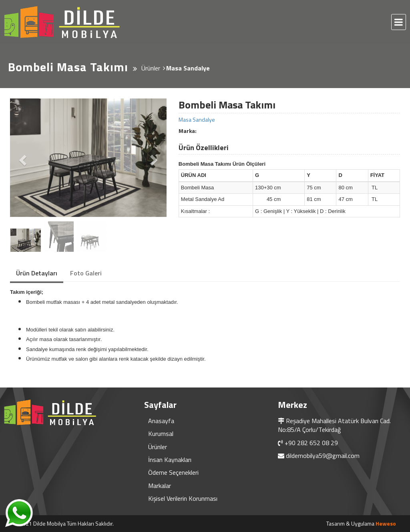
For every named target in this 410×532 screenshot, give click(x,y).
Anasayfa (161, 421)
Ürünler (158, 447)
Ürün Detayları (37, 273)
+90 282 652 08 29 (311, 443)
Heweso (386, 523)
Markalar (160, 486)
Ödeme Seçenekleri (173, 472)
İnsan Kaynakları (170, 460)
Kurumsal (161, 434)
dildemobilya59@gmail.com (323, 456)
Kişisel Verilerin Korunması (183, 498)
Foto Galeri (86, 273)
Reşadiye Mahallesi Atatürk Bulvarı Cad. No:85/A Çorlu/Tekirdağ (334, 425)
